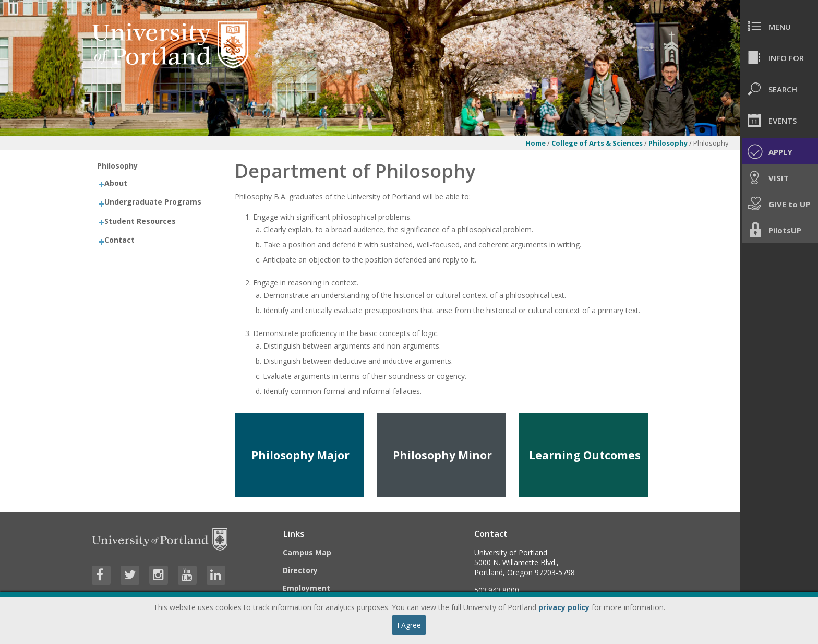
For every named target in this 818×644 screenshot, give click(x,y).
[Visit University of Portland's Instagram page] (159, 575)
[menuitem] (779, 26)
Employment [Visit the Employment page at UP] (306, 588)
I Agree (409, 625)
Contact (119, 240)
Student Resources (140, 221)
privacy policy (564, 607)
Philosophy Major (300, 455)
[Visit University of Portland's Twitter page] (130, 575)
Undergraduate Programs (153, 202)
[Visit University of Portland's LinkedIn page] (216, 575)
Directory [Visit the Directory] (300, 570)
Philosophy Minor (442, 455)
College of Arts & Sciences (597, 143)
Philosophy (668, 143)
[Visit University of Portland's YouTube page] (187, 575)
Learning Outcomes (585, 455)
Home (536, 143)
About (116, 183)
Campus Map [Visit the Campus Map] (307, 552)
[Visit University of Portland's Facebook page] (101, 575)
